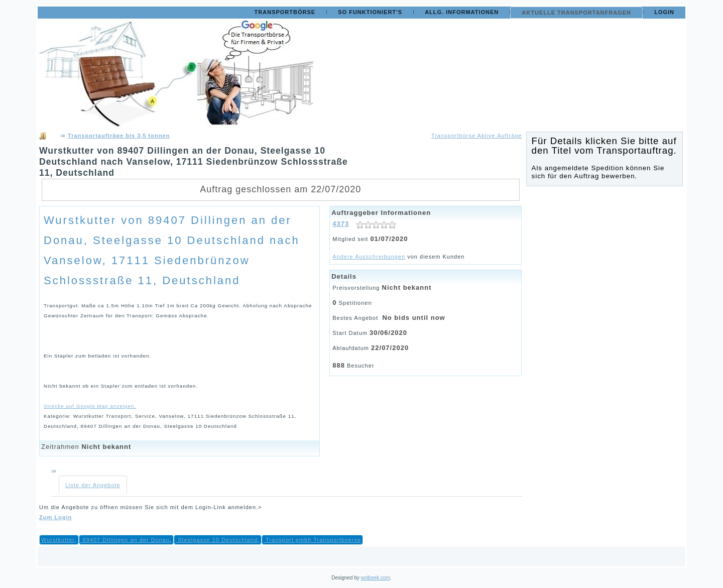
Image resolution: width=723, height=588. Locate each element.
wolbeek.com (376, 578)
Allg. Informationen (462, 12)
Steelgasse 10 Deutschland (217, 540)
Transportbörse (285, 12)
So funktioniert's (370, 12)
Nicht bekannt (106, 447)
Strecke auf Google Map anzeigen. (90, 406)
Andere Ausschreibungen (369, 257)
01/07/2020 (389, 239)
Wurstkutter (58, 540)
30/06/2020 (388, 333)
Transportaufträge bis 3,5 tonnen (119, 136)
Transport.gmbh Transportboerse (312, 540)
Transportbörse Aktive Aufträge (477, 136)
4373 (341, 224)
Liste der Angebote (93, 485)
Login (664, 12)
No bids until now (413, 318)
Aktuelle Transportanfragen (576, 13)
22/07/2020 (390, 348)
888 (339, 365)
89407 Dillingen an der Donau (126, 540)
